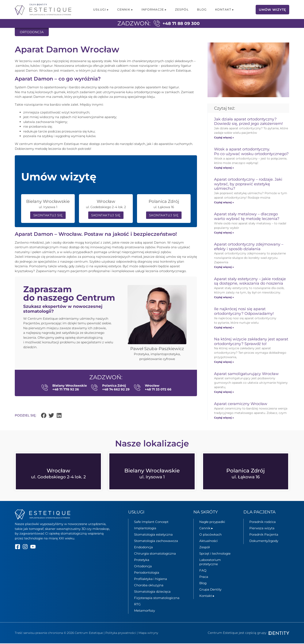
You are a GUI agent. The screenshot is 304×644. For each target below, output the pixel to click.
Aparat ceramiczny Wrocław (241, 404)
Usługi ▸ (101, 10)
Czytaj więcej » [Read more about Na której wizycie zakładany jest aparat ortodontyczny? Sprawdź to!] (224, 362)
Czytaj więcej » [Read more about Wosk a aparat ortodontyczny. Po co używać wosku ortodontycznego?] (224, 168)
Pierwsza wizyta (262, 529)
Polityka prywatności (121, 633)
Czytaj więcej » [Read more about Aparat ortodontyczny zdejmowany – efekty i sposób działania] (224, 267)
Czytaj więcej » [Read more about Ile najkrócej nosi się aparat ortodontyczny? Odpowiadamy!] (224, 327)
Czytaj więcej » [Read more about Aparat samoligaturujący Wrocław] (224, 392)
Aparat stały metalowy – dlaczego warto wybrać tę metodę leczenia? (247, 216)
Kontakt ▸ (225, 10)
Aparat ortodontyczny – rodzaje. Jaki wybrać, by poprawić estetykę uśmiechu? (248, 184)
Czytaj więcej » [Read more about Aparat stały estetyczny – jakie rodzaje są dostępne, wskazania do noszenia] (224, 297)
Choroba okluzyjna (149, 586)
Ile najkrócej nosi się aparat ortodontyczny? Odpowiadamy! (244, 311)
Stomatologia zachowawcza (156, 541)
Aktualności (208, 541)
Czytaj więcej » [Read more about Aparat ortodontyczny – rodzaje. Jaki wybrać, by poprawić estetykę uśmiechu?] (224, 202)
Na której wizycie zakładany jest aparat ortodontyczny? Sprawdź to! (251, 341)
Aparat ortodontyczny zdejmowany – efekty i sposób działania (249, 247)
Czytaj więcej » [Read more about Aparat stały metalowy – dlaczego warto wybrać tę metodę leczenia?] (224, 233)
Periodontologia (147, 573)
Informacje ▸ (154, 10)
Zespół (182, 10)
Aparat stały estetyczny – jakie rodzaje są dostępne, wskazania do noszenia (250, 281)
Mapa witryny (148, 633)
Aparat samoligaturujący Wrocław (247, 374)
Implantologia (145, 529)
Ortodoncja (143, 567)
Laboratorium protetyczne (210, 563)
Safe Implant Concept (151, 522)
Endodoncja (143, 548)
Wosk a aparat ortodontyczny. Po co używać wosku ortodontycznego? (251, 151)
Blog (202, 10)
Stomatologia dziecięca (152, 592)
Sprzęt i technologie (215, 554)
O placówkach (210, 535)
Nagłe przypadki (212, 522)
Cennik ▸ (125, 10)
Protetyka (142, 560)
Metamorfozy (145, 611)
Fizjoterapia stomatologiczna (157, 598)
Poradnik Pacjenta (264, 535)
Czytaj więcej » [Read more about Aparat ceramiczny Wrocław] (224, 418)
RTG (137, 605)
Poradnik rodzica (263, 522)
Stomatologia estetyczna (153, 535)
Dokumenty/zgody (264, 541)
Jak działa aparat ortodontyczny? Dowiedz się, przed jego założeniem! (248, 121)
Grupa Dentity (210, 590)
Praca (204, 577)
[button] (44, 416)
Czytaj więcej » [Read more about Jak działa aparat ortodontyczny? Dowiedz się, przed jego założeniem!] (224, 137)
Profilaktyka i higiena (151, 579)
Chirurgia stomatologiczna (155, 554)
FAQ (203, 571)
